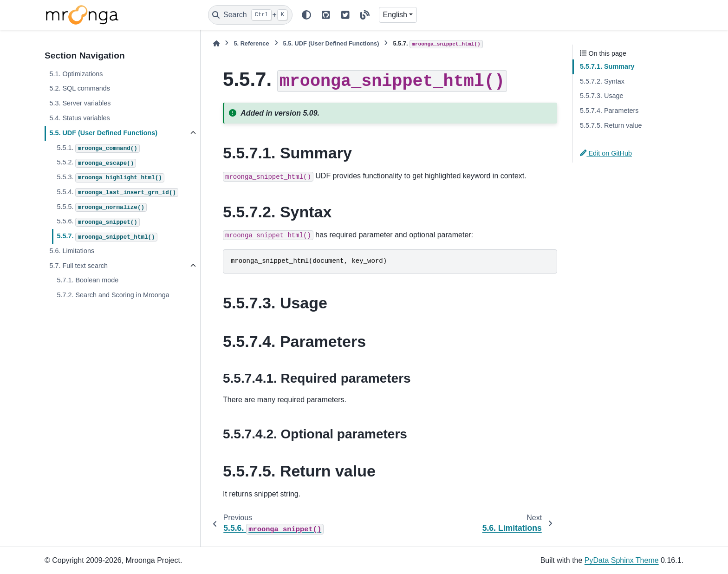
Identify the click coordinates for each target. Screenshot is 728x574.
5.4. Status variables (79, 118)
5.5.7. (107, 237)
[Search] (250, 15)
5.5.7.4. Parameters (609, 111)
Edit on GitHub (606, 153)
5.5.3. (110, 178)
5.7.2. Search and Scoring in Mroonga (113, 295)
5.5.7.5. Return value (611, 125)
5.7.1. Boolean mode (88, 280)
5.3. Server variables (80, 103)
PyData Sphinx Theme (622, 560)
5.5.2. (96, 163)
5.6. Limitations (72, 251)
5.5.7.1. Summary (607, 66)
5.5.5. (102, 208)
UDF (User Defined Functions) (331, 43)
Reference (251, 43)
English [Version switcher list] (395, 15)
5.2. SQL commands (80, 88)
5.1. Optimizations (76, 74)
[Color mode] (306, 15)
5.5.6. (98, 222)
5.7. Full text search (78, 266)
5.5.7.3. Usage (602, 96)
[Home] (216, 43)
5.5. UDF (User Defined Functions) (103, 133)
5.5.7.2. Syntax (602, 81)
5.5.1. (98, 149)
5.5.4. (117, 193)
